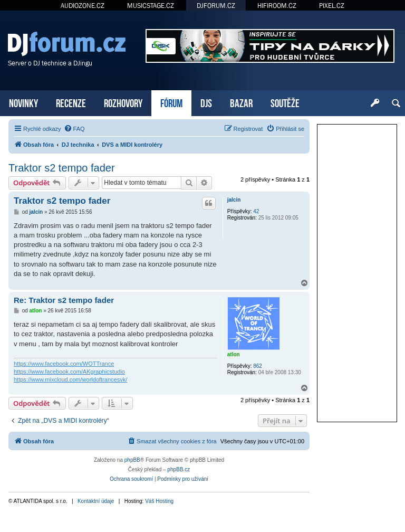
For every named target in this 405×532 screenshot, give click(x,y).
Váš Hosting (159, 501)
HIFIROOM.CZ (277, 6)
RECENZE (71, 102)
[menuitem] (74, 129)
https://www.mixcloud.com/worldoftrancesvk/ (70, 379)
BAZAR (241, 102)
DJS (206, 102)
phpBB (132, 460)
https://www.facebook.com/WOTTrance (64, 364)
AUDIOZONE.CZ (83, 6)
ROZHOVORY (123, 102)
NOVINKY (23, 102)
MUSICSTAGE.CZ (151, 6)
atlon (234, 354)
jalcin (234, 200)
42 (256, 211)
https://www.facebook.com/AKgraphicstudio (69, 372)
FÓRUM (171, 102)
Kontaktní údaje (96, 501)
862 (258, 366)
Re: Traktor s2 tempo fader (64, 300)
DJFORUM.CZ (216, 6)
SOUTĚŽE (285, 102)
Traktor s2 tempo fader (62, 168)
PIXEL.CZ (332, 6)
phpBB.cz (179, 469)
